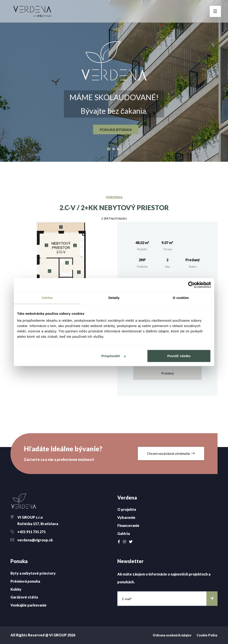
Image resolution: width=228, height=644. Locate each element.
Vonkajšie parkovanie (28, 605)
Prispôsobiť (113, 356)
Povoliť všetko (179, 356)
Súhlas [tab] (47, 297)
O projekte (127, 509)
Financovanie (128, 525)
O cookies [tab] (181, 297)
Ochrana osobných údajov (172, 635)
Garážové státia (24, 597)
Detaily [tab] (114, 297)
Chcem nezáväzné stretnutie (171, 453)
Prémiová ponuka (25, 581)
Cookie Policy (207, 635)
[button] (114, 218)
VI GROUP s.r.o (30, 517)
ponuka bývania (116, 130)
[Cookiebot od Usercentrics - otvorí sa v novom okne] (191, 285)
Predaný (168, 373)
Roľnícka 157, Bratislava (38, 524)
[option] (114, 81)
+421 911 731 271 (32, 532)
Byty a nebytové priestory (33, 573)
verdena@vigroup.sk (35, 540)
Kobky (16, 589)
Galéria (124, 533)
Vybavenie (126, 517)
